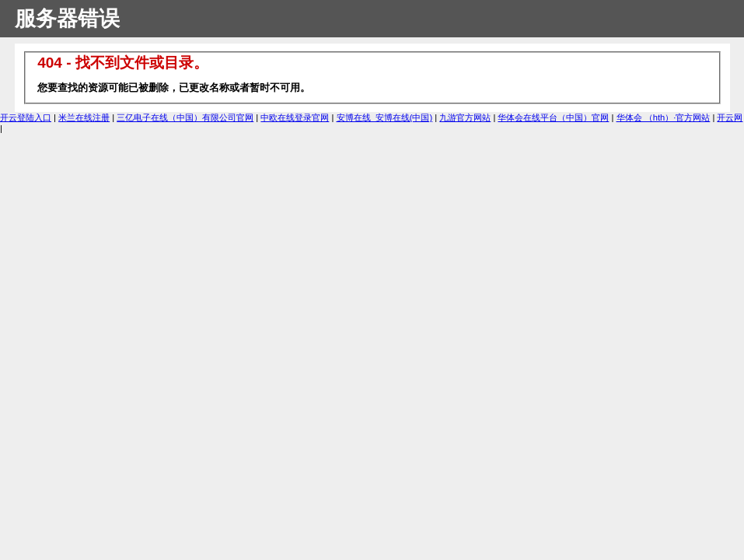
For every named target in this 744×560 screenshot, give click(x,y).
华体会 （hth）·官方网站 (664, 117)
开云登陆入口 (26, 117)
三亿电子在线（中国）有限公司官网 (185, 117)
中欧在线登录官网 (295, 117)
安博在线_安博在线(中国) (385, 117)
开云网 (730, 117)
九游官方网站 (465, 117)
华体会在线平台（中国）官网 (553, 117)
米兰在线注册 (84, 117)
